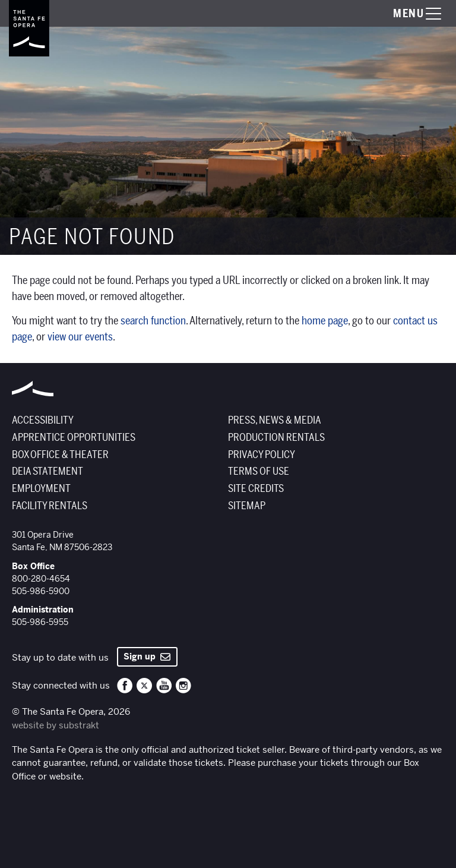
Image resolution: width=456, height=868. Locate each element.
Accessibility (43, 420)
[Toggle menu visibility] (406, 14)
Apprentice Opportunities (74, 438)
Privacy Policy (262, 455)
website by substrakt (56, 725)
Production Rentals (276, 438)
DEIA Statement (47, 471)
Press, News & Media (275, 420)
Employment (41, 489)
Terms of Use (259, 471)
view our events (80, 337)
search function (153, 321)
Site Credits (256, 489)
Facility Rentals (50, 506)
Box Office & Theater (60, 455)
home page (325, 321)
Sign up (147, 656)
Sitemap (247, 506)
